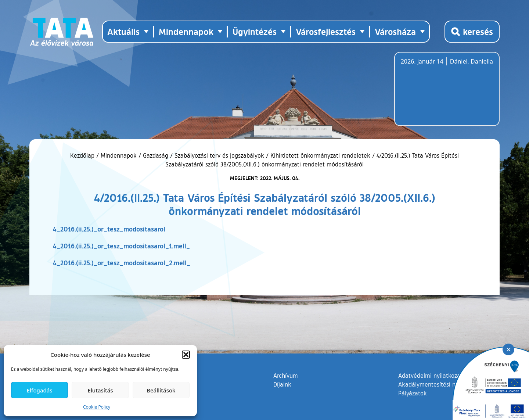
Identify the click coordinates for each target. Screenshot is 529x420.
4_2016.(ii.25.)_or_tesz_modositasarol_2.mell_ (122, 263)
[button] (186, 355)
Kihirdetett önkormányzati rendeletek (320, 155)
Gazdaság (156, 155)
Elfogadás (40, 390)
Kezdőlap (83, 155)
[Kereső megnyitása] (472, 32)
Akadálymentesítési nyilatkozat (440, 384)
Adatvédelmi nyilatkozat (430, 376)
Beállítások (161, 390)
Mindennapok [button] (186, 31)
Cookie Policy (97, 407)
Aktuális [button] (123, 31)
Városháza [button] (395, 31)
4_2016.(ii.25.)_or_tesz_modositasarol (109, 229)
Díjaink (282, 384)
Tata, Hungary (442, 93)
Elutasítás (100, 390)
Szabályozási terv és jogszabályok (219, 155)
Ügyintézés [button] (255, 31)
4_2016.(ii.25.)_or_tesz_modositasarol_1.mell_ (121, 246)
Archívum (286, 375)
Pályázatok (413, 393)
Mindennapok (119, 155)
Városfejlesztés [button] (326, 31)
